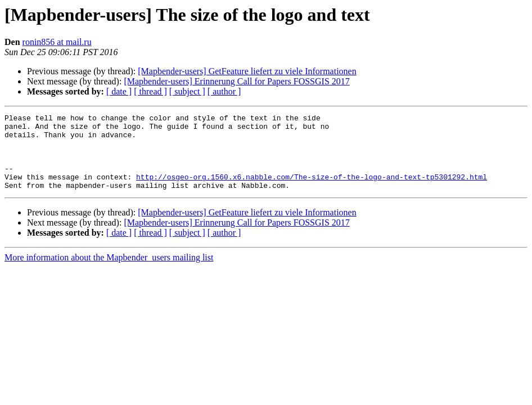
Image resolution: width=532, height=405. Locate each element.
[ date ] (119, 91)
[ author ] (224, 91)
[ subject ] (187, 91)
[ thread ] (150, 91)
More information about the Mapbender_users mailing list (109, 273)
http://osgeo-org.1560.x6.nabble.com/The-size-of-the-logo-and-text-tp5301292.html (312, 190)
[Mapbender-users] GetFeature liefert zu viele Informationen (247, 71)
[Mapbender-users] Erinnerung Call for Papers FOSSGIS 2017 (236, 81)
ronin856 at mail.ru (57, 42)
